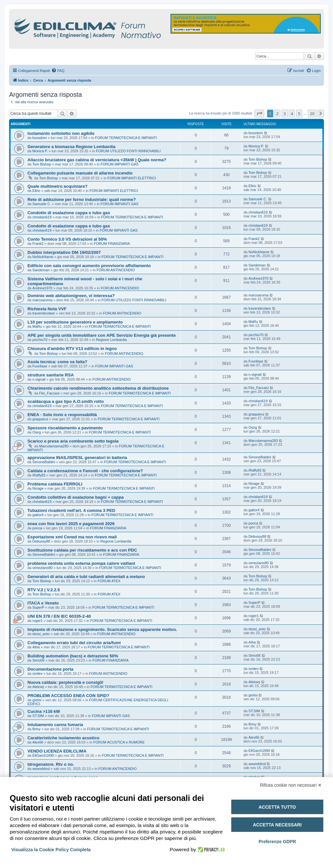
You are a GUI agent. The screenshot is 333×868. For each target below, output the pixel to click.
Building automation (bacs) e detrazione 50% (73, 656)
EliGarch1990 (43, 755)
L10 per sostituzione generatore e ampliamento (75, 322)
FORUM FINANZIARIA (112, 244)
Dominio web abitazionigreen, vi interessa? (71, 296)
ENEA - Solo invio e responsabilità (62, 415)
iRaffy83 (39, 475)
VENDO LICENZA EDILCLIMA (57, 751)
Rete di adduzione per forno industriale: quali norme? (82, 200)
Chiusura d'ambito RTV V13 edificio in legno (72, 349)
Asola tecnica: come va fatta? (57, 362)
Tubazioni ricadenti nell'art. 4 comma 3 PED (71, 510)
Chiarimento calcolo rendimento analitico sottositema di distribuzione (98, 388)
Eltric (36, 191)
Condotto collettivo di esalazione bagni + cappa (76, 497)
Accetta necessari (277, 825)
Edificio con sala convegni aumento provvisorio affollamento (89, 266)
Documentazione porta (50, 669)
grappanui (40, 419)
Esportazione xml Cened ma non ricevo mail (72, 537)
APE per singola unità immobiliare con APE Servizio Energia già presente (102, 335)
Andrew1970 (42, 288)
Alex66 (38, 742)
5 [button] (299, 114)
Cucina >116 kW (44, 711)
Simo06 (38, 660)
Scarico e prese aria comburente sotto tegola (73, 441)
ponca (37, 528)
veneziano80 (42, 568)
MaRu (37, 326)
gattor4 (38, 515)
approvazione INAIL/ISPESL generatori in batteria (77, 458)
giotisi (37, 700)
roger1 (37, 621)
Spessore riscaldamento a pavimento (65, 428)
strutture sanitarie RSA (51, 375)
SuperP (38, 607)
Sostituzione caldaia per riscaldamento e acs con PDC (82, 550)
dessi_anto (41, 634)
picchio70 (40, 340)
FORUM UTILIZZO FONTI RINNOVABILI (128, 151)
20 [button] (312, 114)
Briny (36, 729)
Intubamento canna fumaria (55, 725)
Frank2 (38, 244)
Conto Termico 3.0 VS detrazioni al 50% (67, 239)
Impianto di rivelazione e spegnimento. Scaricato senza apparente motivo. (102, 629)
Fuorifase (40, 366)
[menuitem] (58, 71)
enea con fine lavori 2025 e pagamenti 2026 (71, 524)
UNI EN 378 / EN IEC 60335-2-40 (59, 616)
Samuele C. (42, 204)
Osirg (36, 432)
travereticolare (44, 313)
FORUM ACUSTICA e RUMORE (119, 742)
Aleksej (38, 687)
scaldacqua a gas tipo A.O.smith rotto (66, 401)
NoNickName (43, 257)
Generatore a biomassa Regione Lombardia (72, 147)
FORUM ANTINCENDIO (116, 270)
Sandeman (41, 270)
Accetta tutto (277, 807)
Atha (36, 647)
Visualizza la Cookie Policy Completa (51, 850)
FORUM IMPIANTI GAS (119, 164)
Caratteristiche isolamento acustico (63, 738)
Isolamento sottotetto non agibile (61, 133)
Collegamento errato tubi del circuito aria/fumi (74, 643)
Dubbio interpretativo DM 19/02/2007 (64, 252)
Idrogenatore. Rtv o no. (51, 764)
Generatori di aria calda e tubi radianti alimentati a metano (86, 577)
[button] (259, 114)
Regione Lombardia (111, 340)
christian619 (42, 217)
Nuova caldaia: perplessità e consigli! (65, 682)
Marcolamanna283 (54, 446)
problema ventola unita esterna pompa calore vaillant (81, 563)
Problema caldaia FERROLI (55, 484)
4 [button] (292, 114)
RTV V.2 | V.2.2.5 (44, 590)
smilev (37, 673)
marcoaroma (42, 300)
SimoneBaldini (44, 462)
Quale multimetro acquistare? (57, 186)
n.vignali (39, 379)
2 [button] (277, 114)
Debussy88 (41, 541)
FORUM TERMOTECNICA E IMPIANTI (126, 138)
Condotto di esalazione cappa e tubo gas (69, 213)
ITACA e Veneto (43, 603)
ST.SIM (38, 716)
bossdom (40, 138)
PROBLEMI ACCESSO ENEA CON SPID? (68, 696)
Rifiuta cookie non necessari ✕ (291, 785)
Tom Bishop (42, 164)
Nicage (38, 488)
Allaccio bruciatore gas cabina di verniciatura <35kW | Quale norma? (97, 160)
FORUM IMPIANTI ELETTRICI (131, 178)
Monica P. (40, 151)
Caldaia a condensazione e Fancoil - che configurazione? (85, 471)
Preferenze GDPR (277, 842)
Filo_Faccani (49, 393)
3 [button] (285, 114)
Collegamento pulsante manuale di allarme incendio (80, 173)
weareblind (41, 769)
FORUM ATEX (109, 581)
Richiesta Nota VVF (47, 309)
